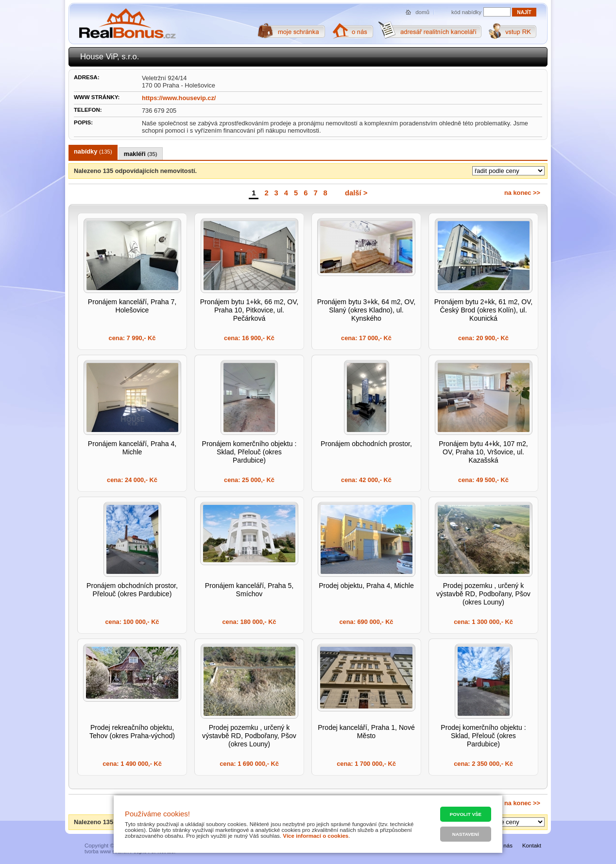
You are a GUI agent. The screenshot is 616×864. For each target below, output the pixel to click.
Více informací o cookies (316, 836)
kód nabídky (466, 12)
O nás (505, 846)
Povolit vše (466, 814)
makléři (141, 154)
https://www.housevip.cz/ (179, 98)
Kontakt (532, 846)
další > (356, 193)
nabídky (93, 151)
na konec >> (522, 193)
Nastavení (466, 834)
